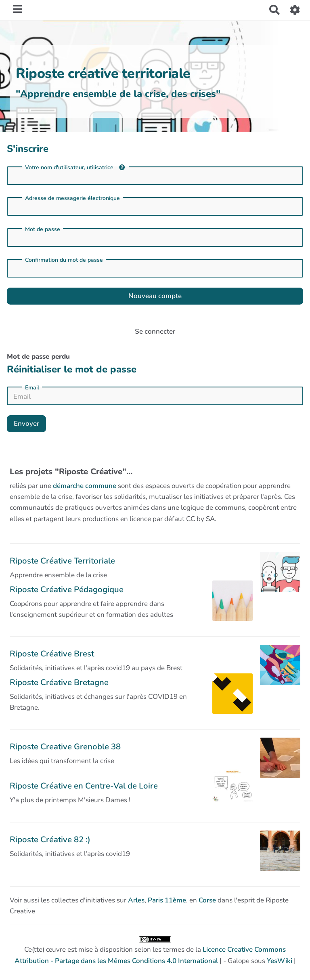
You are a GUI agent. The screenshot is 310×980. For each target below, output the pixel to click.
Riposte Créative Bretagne (59, 682)
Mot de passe (43, 229)
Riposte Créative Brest (52, 654)
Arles (136, 900)
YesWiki (280, 961)
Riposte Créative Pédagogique (67, 589)
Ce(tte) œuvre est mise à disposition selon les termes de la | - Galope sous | (155, 951)
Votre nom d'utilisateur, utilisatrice (75, 167)
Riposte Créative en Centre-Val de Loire (84, 786)
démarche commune (85, 486)
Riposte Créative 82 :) (50, 839)
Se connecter (155, 331)
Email (32, 388)
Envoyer (26, 424)
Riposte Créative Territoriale (62, 561)
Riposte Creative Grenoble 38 (65, 747)
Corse (207, 900)
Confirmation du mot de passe (64, 260)
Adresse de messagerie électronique (72, 198)
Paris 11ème (167, 900)
